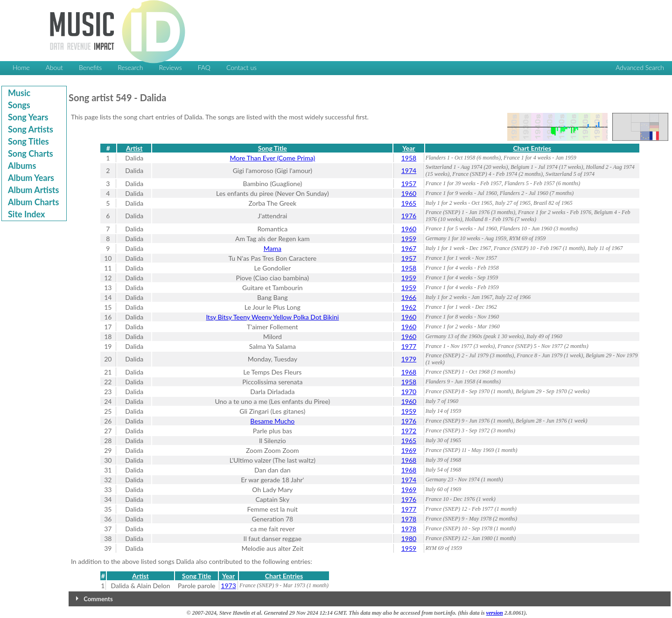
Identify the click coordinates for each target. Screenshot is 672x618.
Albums (22, 166)
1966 (409, 297)
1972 (409, 431)
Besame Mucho (272, 421)
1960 (409, 193)
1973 (228, 586)
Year (409, 148)
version (495, 613)
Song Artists (31, 129)
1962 (409, 307)
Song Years (28, 117)
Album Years (31, 178)
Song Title (273, 148)
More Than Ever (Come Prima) (272, 158)
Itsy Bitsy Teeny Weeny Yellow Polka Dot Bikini (272, 317)
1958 (409, 158)
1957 (409, 184)
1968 (409, 372)
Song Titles (28, 141)
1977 (409, 346)
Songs (19, 105)
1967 (409, 248)
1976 (409, 216)
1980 (409, 538)
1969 (409, 450)
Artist (134, 148)
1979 (409, 359)
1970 (409, 392)
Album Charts (33, 202)
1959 (409, 239)
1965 (409, 203)
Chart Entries (532, 148)
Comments (98, 599)
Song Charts (31, 153)
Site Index (26, 214)
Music (19, 93)
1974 (409, 170)
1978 (409, 519)
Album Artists (33, 190)
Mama (273, 248)
